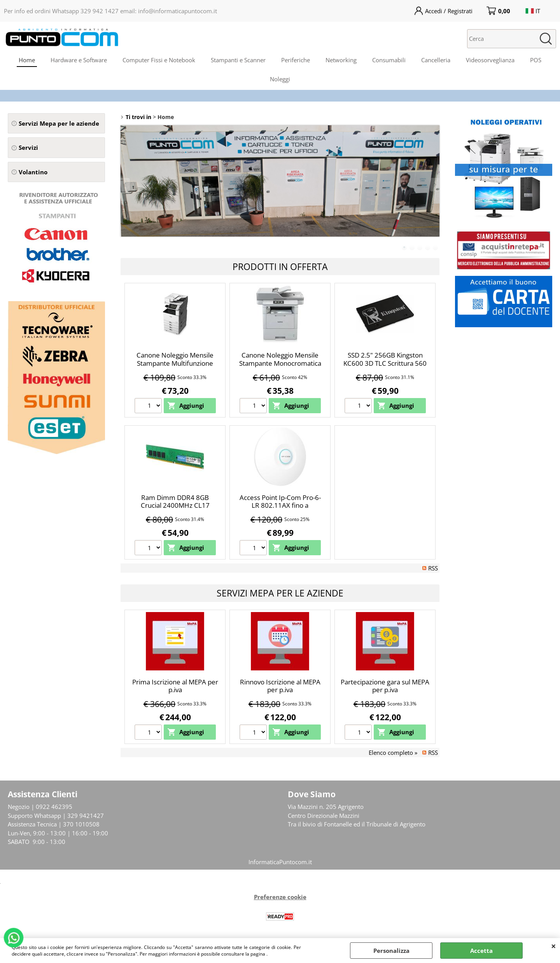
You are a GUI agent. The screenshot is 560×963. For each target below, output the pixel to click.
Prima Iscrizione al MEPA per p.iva (175, 686)
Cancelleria (436, 60)
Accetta (481, 951)
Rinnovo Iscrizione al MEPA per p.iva (280, 686)
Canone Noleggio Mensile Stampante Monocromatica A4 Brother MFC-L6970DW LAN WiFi (280, 367)
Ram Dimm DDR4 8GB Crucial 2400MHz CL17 (175, 502)
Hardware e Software (79, 60)
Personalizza (391, 951)
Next (434, 185)
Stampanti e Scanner (238, 60)
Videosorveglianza (490, 60)
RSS (433, 568)
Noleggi (280, 79)
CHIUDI (554, 946)
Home (27, 60)
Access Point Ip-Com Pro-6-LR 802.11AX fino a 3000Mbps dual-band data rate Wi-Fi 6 (280, 510)
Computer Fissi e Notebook (159, 60)
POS (536, 60)
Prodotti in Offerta (280, 267)
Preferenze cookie (280, 897)
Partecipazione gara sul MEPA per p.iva (385, 686)
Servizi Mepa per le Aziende (280, 593)
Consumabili (389, 60)
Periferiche (296, 60)
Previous (126, 185)
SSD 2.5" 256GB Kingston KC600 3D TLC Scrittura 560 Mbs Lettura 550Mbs (385, 363)
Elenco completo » (393, 753)
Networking (341, 60)
